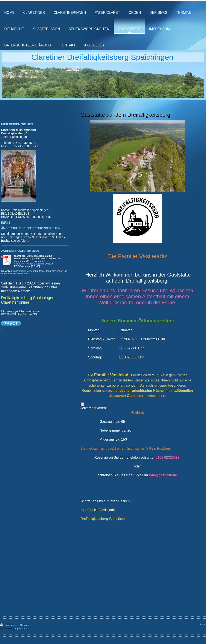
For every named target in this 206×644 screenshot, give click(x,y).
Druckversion (9, 625)
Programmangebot (26, 271)
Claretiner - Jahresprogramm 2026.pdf (34, 264)
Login (203, 624)
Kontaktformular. (21, 274)
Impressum (20, 629)
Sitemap (24, 625)
